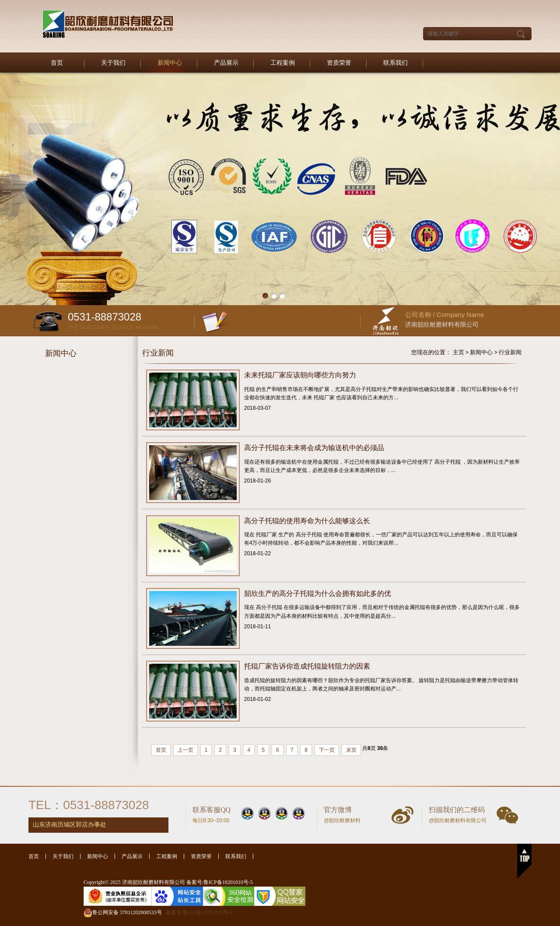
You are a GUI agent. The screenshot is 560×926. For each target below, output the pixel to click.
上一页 (185, 750)
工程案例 (283, 63)
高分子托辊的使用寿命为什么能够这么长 (307, 521)
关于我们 (113, 63)
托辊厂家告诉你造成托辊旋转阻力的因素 (307, 666)
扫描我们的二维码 (457, 810)
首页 (57, 63)
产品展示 (226, 63)
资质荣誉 (339, 63)
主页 (458, 352)
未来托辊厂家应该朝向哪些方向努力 (300, 375)
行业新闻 (510, 352)
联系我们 (395, 63)
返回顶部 (524, 861)
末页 (351, 750)
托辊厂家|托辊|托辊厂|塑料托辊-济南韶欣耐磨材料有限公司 (108, 24)
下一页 (327, 750)
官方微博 (338, 810)
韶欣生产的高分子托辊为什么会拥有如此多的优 (318, 593)
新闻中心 (170, 63)
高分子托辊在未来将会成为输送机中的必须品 (314, 448)
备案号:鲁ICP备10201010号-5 (199, 912)
